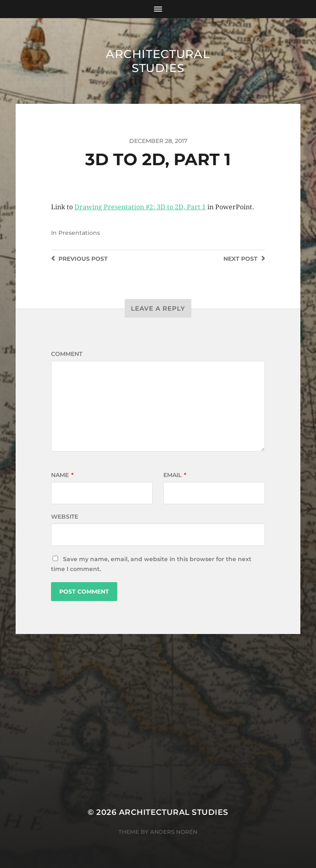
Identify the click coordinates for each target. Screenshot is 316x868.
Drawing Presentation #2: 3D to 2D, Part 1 (140, 207)
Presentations (79, 233)
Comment (67, 354)
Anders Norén (174, 832)
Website (65, 517)
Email (175, 475)
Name (62, 475)
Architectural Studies (158, 61)
